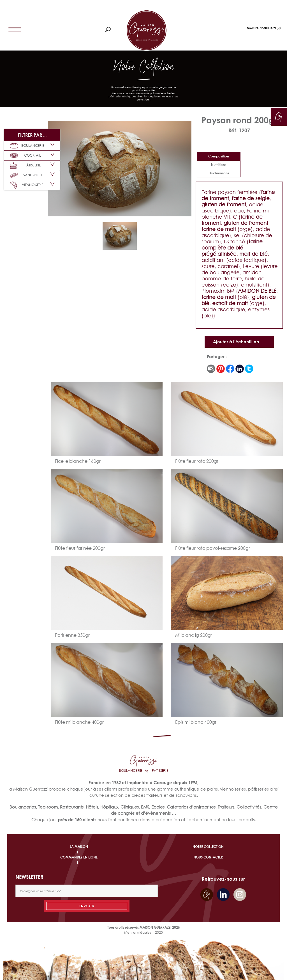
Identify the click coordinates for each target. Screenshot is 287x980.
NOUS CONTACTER (208, 857)
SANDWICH (26, 175)
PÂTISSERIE (25, 165)
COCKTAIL (25, 155)
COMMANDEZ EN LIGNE (79, 857)
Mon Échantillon (264, 28)
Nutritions (219, 165)
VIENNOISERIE (26, 185)
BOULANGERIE (27, 146)
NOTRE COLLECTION (208, 847)
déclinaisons (219, 173)
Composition (219, 156)
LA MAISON (79, 847)
